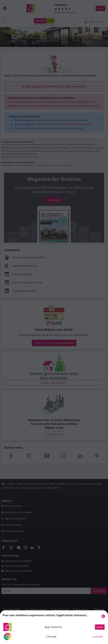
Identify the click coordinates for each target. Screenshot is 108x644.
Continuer (98, 637)
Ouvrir (100, 627)
